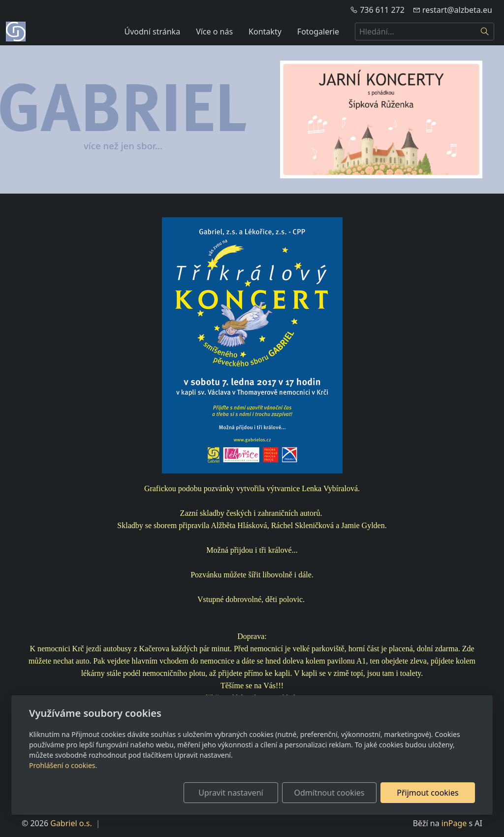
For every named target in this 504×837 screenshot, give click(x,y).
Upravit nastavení (231, 793)
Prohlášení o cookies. (63, 765)
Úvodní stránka (153, 32)
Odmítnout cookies (330, 793)
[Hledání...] (415, 32)
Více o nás (214, 32)
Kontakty (265, 32)
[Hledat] (485, 32)
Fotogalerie (318, 32)
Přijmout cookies (427, 793)
